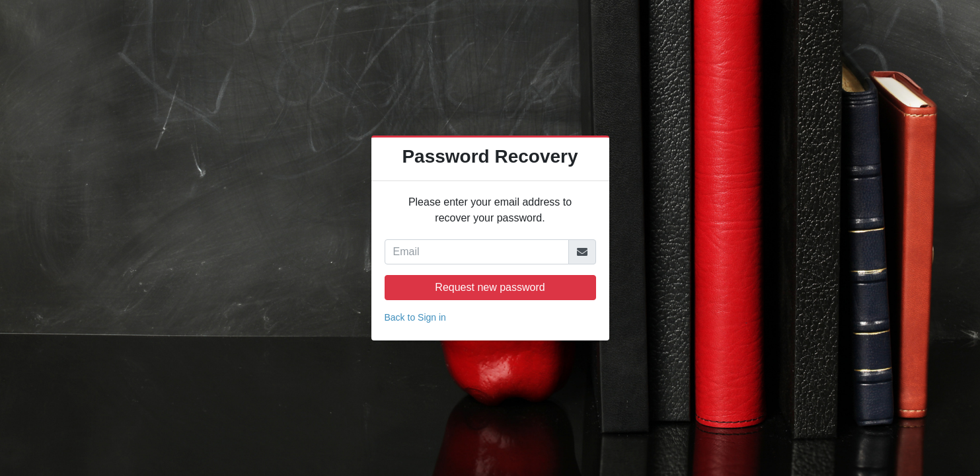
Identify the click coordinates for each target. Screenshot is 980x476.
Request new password (490, 287)
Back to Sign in (415, 317)
